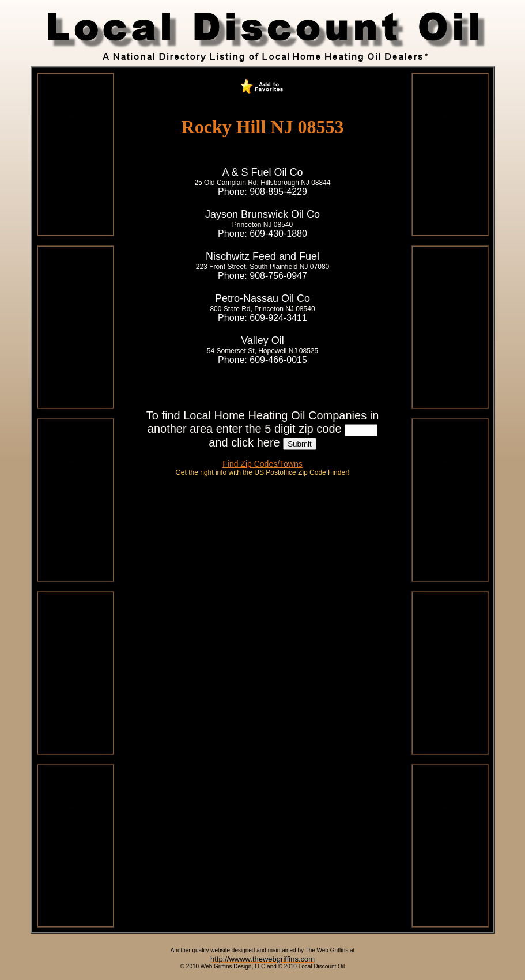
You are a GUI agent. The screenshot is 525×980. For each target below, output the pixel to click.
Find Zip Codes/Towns (262, 464)
